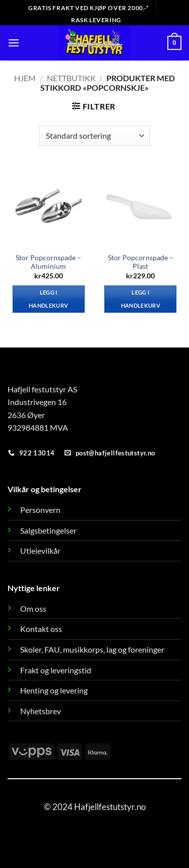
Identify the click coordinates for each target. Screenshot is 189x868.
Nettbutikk (71, 78)
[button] (14, 43)
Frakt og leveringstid (56, 670)
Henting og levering (54, 690)
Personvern (40, 510)
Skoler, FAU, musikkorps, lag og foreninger (92, 649)
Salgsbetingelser (48, 530)
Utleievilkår (40, 551)
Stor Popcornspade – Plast (141, 262)
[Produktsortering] (94, 136)
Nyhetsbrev (41, 711)
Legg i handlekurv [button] (48, 299)
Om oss (33, 609)
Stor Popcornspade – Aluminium (48, 262)
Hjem (25, 78)
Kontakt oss (41, 629)
